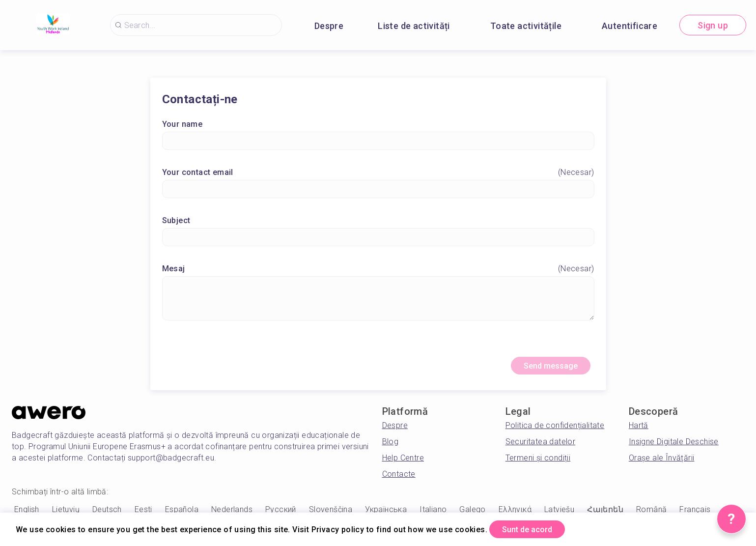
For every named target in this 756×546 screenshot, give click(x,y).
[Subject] (378, 239)
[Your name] (378, 143)
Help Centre (403, 462)
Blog (391, 446)
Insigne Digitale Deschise (674, 446)
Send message (543, 369)
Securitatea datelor (541, 446)
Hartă (639, 430)
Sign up (713, 25)
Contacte (399, 478)
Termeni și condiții (538, 462)
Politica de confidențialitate (555, 430)
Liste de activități (414, 26)
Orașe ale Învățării (662, 462)
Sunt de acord (535, 528)
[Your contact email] (378, 191)
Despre (329, 26)
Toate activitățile (526, 26)
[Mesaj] (378, 300)
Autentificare (630, 26)
